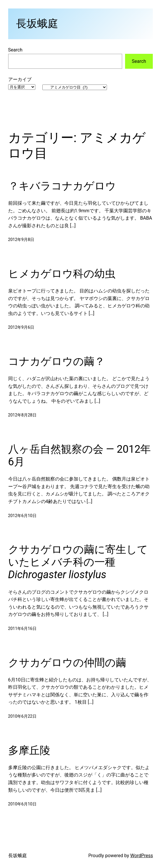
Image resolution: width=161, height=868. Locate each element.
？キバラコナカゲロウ (62, 186)
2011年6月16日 (22, 628)
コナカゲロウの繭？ (57, 361)
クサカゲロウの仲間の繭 (67, 663)
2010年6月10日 (22, 804)
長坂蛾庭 (37, 24)
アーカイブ (20, 79)
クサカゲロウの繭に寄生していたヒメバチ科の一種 (78, 562)
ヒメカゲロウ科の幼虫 (62, 274)
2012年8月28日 (22, 415)
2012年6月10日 (22, 516)
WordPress (142, 856)
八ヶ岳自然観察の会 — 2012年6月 (80, 455)
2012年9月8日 (21, 240)
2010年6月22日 (22, 716)
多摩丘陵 (29, 750)
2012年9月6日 (21, 327)
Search (15, 50)
